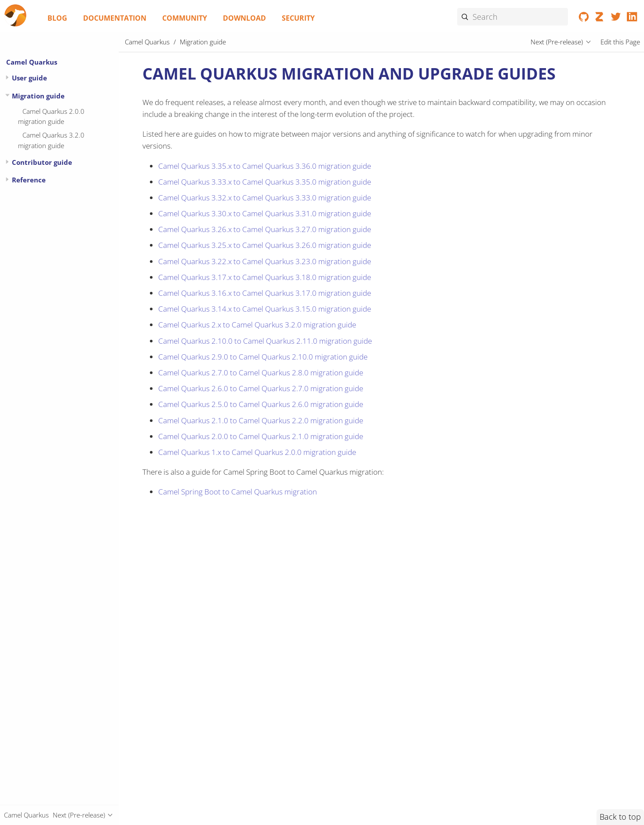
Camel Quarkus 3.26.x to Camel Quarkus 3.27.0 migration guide (265, 229)
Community (185, 18)
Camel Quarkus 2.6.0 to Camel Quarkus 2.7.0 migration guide (261, 388)
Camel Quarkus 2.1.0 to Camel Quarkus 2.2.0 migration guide (261, 420)
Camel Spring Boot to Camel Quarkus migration (238, 492)
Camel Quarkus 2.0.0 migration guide (51, 116)
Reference (29, 180)
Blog (57, 18)
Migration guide (38, 96)
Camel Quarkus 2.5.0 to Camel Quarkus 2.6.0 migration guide (261, 404)
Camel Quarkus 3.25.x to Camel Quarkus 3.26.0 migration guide (265, 245)
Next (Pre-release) (557, 42)
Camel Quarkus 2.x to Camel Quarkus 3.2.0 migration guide (257, 325)
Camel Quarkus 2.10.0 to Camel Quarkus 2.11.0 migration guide (265, 341)
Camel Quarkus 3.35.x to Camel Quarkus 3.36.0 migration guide (265, 166)
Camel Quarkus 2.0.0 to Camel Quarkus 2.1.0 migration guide (261, 436)
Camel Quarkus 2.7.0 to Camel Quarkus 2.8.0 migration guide (261, 373)
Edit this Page (620, 42)
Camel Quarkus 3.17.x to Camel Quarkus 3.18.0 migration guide (265, 277)
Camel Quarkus (32, 62)
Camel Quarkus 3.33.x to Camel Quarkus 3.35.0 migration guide (265, 182)
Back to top (620, 817)
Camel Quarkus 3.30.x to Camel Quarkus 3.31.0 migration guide (265, 213)
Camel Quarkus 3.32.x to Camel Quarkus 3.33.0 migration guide (265, 198)
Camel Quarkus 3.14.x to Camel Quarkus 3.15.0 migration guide (265, 309)
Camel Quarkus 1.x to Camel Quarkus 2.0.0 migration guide (257, 452)
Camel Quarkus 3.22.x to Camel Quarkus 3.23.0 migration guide (265, 261)
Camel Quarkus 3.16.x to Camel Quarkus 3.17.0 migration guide (265, 293)
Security (298, 18)
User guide (29, 78)
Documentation (115, 18)
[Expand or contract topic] (7, 78)
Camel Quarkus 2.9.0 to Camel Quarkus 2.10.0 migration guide (263, 357)
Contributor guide (42, 162)
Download (244, 18)
